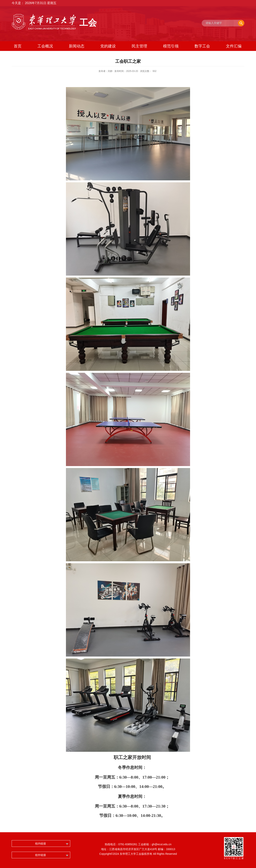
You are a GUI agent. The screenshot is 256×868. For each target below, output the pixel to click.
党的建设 (108, 46)
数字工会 (202, 46)
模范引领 (171, 46)
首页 (18, 46)
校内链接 (41, 844)
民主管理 (139, 46)
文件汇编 (234, 46)
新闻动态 (77, 46)
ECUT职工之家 (234, 858)
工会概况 (45, 46)
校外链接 (41, 855)
